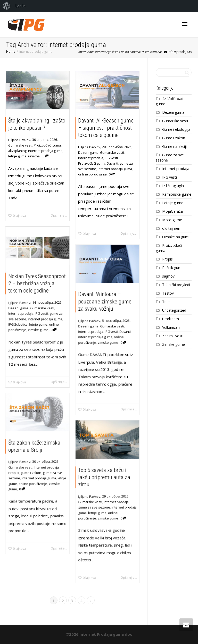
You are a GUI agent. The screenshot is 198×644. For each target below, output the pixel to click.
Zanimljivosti (173, 336)
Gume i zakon (174, 138)
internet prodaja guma (45, 151)
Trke (166, 302)
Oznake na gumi (176, 237)
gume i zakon (31, 473)
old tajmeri (171, 228)
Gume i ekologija (176, 129)
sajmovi (169, 276)
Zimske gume (174, 344)
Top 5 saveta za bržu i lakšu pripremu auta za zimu (104, 477)
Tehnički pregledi (176, 285)
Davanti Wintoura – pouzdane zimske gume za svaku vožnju (105, 301)
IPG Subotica (18, 325)
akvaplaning (17, 151)
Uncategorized (174, 310)
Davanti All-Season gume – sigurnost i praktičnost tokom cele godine (106, 128)
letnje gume (17, 156)
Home (11, 52)
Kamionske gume (177, 194)
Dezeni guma (88, 152)
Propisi (13, 473)
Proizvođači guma (47, 145)
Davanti (112, 163)
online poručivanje (92, 174)
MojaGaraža (172, 211)
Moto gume (172, 220)
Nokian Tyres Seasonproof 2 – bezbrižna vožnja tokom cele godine (37, 283)
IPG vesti (111, 158)
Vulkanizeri (171, 327)
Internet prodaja (91, 158)
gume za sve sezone (94, 507)
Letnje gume (173, 203)
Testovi (168, 293)
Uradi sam (171, 319)
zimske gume (38, 330)
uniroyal (34, 156)
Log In (20, 6)
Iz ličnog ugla (173, 186)
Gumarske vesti (20, 145)
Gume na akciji (174, 146)
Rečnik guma (173, 268)
